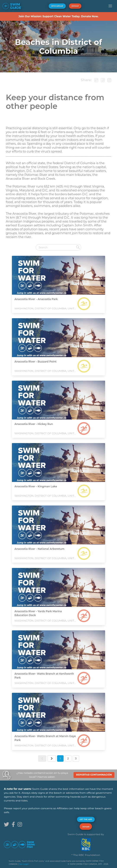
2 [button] (68, 758)
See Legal (24, 864)
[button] (110, 6)
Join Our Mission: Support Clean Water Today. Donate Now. (58, 16)
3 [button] (76, 758)
